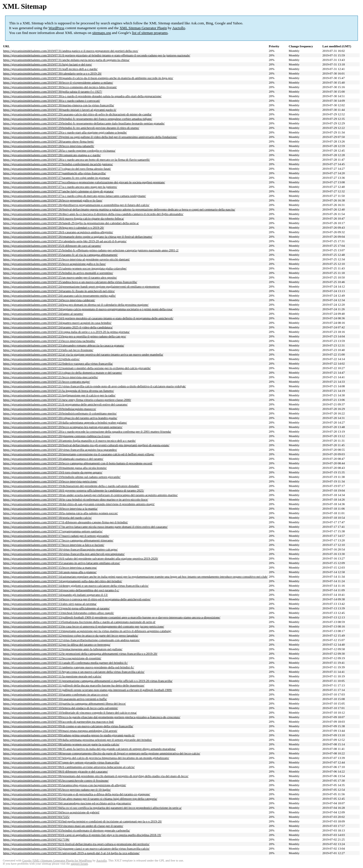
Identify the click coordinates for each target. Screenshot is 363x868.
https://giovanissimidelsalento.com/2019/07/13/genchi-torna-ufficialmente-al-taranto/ (56, 608)
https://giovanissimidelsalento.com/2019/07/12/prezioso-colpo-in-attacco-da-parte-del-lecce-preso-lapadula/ (71, 635)
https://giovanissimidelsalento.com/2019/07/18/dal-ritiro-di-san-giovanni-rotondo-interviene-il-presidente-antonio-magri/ (79, 504)
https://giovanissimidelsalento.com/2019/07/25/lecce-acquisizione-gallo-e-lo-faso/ (54, 264)
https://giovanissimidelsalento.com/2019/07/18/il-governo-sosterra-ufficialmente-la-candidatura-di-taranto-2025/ (74, 490)
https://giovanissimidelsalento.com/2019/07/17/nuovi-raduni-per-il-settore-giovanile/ (56, 536)
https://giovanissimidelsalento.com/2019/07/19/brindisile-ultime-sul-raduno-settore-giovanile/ (62, 477)
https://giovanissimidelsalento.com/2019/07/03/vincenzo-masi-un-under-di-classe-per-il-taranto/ (63, 826)
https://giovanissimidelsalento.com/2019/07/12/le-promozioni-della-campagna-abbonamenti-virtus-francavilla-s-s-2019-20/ (80, 654)
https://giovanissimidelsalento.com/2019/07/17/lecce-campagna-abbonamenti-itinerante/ (58, 540)
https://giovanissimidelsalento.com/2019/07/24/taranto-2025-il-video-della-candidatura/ (58, 327)
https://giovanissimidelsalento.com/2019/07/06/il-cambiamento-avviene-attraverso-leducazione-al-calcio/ (69, 767)
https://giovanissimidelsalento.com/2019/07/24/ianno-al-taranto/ (43, 314)
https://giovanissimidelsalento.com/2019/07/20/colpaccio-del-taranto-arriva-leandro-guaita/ (60, 418)
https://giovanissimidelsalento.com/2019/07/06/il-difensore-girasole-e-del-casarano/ (55, 771)
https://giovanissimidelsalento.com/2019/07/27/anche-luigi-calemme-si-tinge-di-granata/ (58, 191)
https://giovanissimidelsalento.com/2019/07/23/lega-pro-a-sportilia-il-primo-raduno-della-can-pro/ (65, 336)
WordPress (56, 28)
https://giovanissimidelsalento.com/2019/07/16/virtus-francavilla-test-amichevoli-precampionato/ (64, 554)
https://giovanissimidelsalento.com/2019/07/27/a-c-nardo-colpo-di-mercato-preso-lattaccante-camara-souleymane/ (75, 196)
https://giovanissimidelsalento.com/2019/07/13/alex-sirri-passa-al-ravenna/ (50, 604)
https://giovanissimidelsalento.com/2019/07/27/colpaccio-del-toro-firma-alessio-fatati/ (57, 169)
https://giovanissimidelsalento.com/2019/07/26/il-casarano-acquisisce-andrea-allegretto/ (58, 232)
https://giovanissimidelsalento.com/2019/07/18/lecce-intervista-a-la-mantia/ (50, 509)
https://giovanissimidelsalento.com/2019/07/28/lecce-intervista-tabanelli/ (49, 146)
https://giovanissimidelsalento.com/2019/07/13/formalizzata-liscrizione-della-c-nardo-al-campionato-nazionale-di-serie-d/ (79, 622)
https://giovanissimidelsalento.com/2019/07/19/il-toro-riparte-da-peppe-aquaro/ (53, 472)
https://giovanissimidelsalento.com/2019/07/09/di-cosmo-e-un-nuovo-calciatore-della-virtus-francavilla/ (68, 726)
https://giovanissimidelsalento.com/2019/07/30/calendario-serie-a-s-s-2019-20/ (52, 73)
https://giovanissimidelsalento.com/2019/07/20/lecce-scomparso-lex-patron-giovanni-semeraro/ (63, 427)
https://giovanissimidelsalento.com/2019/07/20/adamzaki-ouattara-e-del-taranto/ (53, 459)
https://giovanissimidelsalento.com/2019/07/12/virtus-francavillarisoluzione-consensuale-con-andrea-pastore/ (71, 640)
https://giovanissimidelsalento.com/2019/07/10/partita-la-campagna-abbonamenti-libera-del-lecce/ (65, 703)
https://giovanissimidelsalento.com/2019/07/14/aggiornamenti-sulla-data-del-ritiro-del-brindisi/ (63, 581)
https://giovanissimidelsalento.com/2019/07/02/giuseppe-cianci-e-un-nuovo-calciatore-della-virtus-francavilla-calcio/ (76, 848)
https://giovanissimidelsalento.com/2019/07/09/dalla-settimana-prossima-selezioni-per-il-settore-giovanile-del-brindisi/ (78, 740)
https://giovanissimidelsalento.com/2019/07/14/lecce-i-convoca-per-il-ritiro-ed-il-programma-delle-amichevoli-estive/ (77, 599)
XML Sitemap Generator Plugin (143, 28)
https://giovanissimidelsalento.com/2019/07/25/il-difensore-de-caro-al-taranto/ (52, 246)
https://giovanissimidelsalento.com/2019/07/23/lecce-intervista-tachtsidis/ (49, 341)
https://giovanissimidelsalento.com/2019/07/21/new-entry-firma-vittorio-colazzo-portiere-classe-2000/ (67, 400)
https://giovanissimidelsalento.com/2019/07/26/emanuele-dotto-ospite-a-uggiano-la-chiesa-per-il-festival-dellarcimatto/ (78, 237)
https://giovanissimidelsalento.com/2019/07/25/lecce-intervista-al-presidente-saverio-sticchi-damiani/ (67, 259)
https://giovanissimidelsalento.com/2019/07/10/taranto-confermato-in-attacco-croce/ (56, 694)
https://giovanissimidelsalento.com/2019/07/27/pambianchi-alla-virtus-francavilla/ (55, 173)
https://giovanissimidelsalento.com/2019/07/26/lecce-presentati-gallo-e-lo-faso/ (53, 200)
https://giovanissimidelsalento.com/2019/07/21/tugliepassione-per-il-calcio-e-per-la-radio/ (59, 395)
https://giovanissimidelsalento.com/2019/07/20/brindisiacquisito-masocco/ (50, 409)
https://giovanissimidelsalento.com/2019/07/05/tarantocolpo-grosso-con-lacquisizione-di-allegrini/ (65, 785)
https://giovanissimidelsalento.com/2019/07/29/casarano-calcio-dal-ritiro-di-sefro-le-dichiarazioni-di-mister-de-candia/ (77, 114)
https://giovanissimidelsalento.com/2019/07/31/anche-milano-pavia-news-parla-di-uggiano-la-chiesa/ (66, 60)
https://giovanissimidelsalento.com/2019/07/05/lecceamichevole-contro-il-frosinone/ (56, 780)
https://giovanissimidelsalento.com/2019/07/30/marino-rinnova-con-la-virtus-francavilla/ (59, 105)
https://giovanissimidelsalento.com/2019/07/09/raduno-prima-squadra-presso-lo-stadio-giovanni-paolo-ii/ (69, 735)
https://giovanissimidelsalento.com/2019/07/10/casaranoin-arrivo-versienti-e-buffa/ (55, 699)
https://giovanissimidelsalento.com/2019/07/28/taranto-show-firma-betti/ (48, 141)
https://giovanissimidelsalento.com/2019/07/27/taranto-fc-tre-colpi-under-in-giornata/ (56, 178)
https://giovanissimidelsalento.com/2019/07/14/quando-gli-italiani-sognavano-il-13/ (55, 595)
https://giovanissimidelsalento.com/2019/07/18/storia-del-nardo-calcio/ (48, 518)
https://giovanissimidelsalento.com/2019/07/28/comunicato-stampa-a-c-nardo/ (52, 155)
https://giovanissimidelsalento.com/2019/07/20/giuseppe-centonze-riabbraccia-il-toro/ (57, 436)
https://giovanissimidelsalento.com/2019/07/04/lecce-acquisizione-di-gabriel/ (51, 812)
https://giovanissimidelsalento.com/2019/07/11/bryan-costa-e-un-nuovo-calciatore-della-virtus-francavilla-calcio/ (74, 672)
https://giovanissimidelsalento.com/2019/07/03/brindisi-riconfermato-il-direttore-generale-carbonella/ (67, 830)
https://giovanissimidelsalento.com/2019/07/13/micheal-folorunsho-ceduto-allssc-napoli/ (59, 613)
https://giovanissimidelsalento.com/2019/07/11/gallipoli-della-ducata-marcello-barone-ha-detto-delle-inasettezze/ (74, 685)
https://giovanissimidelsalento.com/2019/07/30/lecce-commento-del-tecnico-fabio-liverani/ (60, 87)
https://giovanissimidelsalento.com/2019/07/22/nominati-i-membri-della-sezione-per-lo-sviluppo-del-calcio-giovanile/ (77, 368)
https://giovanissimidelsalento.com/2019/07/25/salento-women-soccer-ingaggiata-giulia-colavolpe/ (65, 268)
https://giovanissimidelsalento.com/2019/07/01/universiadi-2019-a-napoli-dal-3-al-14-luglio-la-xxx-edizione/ (71, 853)
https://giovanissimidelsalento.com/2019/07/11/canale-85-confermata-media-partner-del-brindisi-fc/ (66, 663)
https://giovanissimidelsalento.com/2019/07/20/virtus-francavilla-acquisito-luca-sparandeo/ (60, 450)
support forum (79, 864)
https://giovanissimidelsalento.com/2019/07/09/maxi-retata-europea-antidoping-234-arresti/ (60, 731)
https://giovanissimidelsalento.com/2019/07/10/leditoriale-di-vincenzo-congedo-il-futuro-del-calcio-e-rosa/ (70, 712)
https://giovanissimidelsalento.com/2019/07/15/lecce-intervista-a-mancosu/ (50, 567)
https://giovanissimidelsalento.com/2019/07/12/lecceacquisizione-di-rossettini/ (52, 658)
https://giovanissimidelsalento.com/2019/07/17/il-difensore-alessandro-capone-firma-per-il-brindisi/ (66, 522)
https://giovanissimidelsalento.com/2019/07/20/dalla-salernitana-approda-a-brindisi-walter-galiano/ (65, 422)
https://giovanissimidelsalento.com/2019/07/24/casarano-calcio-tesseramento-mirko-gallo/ (59, 295)
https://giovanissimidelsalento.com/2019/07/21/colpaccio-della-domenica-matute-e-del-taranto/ (63, 373)
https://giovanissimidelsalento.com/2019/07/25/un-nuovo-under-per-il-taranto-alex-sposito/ (60, 277)
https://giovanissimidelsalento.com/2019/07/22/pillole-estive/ (41, 359)
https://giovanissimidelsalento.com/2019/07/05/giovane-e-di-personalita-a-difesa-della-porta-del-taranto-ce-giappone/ (77, 794)
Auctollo (179, 28)
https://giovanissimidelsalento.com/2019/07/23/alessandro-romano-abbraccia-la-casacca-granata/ (64, 345)
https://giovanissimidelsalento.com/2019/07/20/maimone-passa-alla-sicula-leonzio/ (55, 468)
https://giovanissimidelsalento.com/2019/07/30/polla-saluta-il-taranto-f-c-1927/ (53, 92)
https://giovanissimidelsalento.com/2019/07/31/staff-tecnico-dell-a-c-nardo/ (50, 69)
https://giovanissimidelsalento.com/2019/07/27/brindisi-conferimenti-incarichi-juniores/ (58, 164)
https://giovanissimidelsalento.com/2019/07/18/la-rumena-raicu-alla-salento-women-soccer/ (61, 513)
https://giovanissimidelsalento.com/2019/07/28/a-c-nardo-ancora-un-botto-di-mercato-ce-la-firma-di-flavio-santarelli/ (77, 159)
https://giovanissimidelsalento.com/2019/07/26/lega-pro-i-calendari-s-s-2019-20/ (54, 227)
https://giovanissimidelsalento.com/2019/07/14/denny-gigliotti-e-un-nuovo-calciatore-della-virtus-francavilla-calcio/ (76, 586)
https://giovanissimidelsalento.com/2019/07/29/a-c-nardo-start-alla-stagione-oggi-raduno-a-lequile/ (65, 132)
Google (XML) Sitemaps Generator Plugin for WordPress (57, 860)
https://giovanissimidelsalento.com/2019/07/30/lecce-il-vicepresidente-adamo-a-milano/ (58, 82)
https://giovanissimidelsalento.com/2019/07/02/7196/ (36, 839)
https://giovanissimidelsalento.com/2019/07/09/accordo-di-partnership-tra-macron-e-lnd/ (59, 722)
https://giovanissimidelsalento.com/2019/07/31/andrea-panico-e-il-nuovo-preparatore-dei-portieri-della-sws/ (71, 51)
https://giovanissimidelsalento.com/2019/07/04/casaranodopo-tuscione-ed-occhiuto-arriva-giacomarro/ (67, 803)
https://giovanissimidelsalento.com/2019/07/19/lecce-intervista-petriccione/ (50, 481)
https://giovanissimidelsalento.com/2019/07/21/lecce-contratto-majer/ (47, 382)
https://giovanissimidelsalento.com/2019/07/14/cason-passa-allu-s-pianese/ (50, 572)
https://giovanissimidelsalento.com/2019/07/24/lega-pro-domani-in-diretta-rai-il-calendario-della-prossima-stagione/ (76, 305)
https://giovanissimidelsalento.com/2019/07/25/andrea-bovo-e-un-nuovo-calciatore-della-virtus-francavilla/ (70, 282)
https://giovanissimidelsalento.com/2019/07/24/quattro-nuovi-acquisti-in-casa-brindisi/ (57, 323)
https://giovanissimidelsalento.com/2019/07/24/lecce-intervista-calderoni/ (49, 300)
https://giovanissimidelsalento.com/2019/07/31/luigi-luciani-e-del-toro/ (48, 64)
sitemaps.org (102, 33)
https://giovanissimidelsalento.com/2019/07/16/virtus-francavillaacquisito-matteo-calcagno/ (60, 549)
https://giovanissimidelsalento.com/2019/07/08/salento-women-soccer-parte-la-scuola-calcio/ (61, 744)
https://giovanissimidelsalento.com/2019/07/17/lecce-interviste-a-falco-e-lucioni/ (54, 545)
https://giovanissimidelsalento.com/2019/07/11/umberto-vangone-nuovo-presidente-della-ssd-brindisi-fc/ (69, 667)
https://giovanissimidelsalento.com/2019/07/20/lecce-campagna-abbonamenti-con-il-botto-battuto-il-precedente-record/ (78, 463)
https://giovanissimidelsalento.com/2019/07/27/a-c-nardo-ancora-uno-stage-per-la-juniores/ (60, 187)
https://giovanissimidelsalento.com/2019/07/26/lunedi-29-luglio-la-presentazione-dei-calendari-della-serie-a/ (71, 223)
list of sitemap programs (150, 33)
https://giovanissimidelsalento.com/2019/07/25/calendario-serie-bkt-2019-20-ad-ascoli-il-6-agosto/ (65, 241)
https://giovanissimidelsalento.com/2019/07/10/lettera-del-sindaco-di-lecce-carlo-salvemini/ (61, 708)
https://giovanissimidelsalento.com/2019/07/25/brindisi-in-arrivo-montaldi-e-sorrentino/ (58, 273)
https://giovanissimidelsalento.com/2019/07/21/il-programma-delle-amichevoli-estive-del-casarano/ (65, 404)
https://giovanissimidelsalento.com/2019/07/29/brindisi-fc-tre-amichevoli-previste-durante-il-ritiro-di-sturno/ (71, 128)
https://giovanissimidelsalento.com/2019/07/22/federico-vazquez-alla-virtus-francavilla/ (58, 363)
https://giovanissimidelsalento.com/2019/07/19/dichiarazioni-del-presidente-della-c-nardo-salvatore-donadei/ (71, 486)
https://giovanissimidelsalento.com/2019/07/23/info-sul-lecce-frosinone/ (48, 350)
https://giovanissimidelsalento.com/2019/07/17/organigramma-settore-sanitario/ (53, 531)
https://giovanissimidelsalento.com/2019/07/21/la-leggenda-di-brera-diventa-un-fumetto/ (59, 391)
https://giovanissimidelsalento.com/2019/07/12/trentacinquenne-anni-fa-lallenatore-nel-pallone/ (63, 649)
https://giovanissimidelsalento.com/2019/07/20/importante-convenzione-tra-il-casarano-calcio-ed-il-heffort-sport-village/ (79, 454)
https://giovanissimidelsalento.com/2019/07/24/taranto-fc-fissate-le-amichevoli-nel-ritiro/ (59, 291)
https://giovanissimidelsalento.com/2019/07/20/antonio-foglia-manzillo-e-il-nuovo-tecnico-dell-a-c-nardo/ (69, 441)
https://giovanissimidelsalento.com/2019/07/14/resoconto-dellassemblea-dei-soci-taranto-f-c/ (61, 590)
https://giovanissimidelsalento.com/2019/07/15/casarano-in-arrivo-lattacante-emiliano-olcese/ (62, 563)
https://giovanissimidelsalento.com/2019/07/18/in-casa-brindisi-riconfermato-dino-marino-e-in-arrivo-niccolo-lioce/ (76, 499)
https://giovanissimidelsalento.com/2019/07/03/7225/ (36, 817)
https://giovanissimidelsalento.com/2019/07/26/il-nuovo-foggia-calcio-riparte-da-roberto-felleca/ (64, 218)
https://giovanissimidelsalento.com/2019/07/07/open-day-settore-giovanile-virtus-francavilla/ (61, 762)
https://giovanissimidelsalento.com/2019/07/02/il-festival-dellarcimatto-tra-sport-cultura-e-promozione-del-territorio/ (76, 844)
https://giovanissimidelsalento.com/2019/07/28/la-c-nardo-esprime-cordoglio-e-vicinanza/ (59, 150)
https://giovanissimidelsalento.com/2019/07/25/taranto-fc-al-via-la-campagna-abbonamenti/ (60, 255)
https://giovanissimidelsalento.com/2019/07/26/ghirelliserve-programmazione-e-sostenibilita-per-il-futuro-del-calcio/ (76, 205)
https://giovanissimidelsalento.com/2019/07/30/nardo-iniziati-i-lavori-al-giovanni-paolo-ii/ (60, 110)
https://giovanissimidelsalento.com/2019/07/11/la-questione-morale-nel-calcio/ (52, 676)
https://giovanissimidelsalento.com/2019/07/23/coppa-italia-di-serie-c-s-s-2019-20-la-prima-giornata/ (66, 332)
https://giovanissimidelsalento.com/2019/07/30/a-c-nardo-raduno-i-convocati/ (52, 101)
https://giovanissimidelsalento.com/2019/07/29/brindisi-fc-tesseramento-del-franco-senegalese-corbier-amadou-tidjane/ (78, 119)
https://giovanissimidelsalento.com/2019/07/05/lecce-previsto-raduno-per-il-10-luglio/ (57, 790)
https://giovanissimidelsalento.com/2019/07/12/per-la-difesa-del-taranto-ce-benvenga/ (57, 644)
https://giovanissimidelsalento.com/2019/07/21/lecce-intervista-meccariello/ (51, 377)
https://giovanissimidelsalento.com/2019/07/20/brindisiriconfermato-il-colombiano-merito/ (60, 413)
